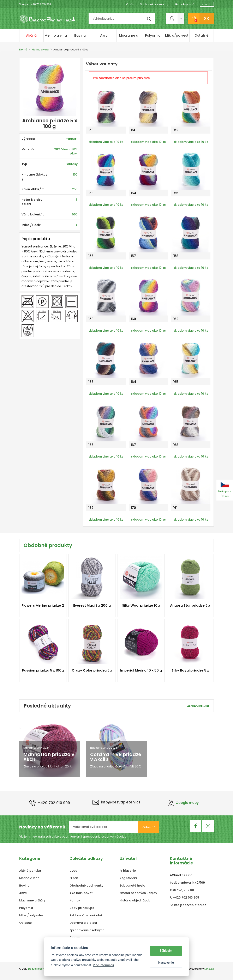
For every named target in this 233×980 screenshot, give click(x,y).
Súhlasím (166, 951)
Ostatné (201, 35)
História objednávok (135, 900)
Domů (23, 50)
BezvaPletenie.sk (39, 969)
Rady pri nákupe (82, 908)
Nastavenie (166, 963)
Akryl (104, 35)
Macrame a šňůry (129, 38)
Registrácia (128, 878)
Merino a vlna (56, 35)
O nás (130, 4)
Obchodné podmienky (154, 4)
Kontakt (207, 4)
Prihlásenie (128, 871)
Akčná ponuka (31, 38)
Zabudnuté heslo (132, 886)
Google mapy (183, 803)
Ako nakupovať (184, 4)
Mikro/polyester (177, 35)
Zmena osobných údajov (138, 893)
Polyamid (153, 35)
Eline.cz (209, 969)
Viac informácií (103, 965)
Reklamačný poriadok (86, 915)
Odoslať (148, 827)
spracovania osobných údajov (104, 837)
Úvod (73, 871)
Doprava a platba (83, 923)
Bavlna (80, 35)
